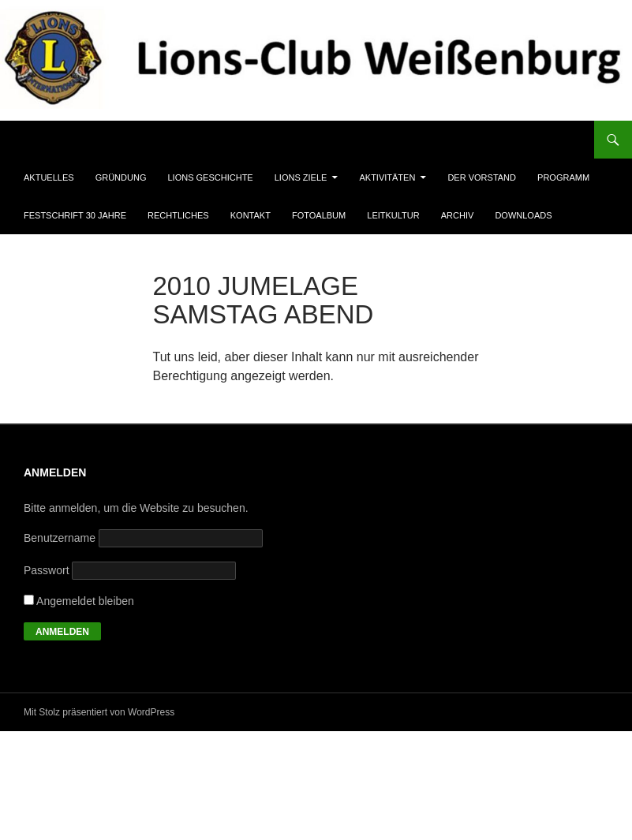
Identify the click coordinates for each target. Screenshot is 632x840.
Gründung (121, 177)
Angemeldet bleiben (79, 601)
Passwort (47, 570)
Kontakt (251, 215)
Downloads (523, 215)
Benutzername (60, 538)
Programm (563, 177)
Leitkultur (393, 215)
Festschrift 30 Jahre (75, 215)
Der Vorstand (482, 177)
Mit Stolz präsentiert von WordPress (99, 712)
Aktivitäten (387, 177)
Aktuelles (49, 177)
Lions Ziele (301, 177)
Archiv (458, 215)
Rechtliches (178, 215)
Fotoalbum (319, 215)
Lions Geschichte (211, 177)
